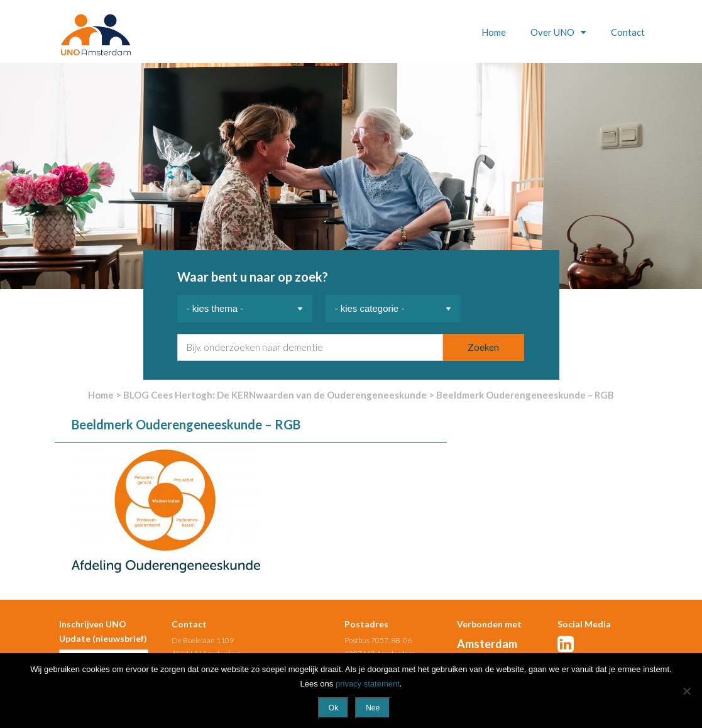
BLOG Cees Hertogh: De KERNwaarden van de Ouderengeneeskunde (275, 395)
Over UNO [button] (553, 32)
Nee (373, 708)
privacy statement (368, 684)
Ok (333, 708)
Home (494, 32)
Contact (628, 32)
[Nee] (686, 691)
